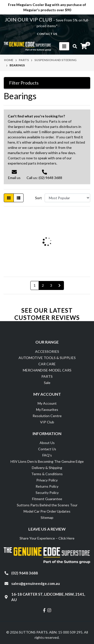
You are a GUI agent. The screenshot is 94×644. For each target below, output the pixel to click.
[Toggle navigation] (64, 46)
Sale (47, 383)
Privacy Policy (47, 480)
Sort (38, 198)
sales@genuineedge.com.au (36, 583)
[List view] (19, 198)
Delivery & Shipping (47, 468)
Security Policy (47, 493)
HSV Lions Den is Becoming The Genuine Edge (47, 461)
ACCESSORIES (47, 351)
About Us (47, 443)
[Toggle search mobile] (73, 46)
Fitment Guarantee (47, 499)
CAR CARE (47, 364)
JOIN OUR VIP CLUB (29, 19)
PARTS (47, 376)
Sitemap (47, 517)
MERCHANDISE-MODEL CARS (47, 370)
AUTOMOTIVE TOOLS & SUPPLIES (47, 358)
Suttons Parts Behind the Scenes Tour (47, 505)
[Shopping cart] (84, 46)
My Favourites (47, 410)
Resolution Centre (47, 416)
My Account (47, 403)
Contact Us (47, 449)
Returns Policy (47, 486)
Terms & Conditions (47, 474)
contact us (47, 34)
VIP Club (47, 422)
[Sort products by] (67, 198)
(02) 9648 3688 (25, 573)
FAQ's (47, 455)
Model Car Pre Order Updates (47, 511)
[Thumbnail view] (9, 198)
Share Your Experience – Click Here (47, 538)
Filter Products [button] (24, 83)
